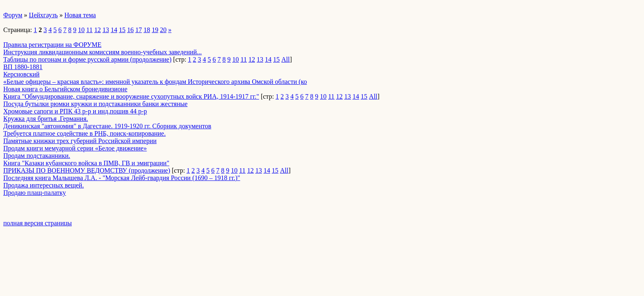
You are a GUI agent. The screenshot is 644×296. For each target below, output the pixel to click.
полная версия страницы (38, 223)
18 (147, 30)
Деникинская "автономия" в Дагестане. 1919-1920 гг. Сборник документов (107, 126)
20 (163, 30)
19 (155, 30)
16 (130, 30)
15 (122, 30)
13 (106, 30)
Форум (13, 15)
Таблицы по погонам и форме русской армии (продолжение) (87, 59)
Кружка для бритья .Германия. (46, 119)
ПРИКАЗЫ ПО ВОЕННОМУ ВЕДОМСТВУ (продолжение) (87, 170)
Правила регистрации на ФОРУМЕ (52, 45)
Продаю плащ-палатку (35, 193)
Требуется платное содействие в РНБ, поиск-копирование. (84, 133)
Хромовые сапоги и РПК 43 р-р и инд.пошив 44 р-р (75, 111)
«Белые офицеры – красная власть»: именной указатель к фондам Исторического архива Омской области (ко (155, 82)
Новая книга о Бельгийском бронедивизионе (65, 89)
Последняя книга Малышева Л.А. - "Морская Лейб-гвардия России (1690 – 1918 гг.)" (122, 178)
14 (114, 30)
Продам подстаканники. (37, 156)
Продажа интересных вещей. (44, 185)
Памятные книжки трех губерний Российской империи (80, 141)
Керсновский (21, 74)
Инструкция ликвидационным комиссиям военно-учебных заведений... (102, 52)
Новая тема (80, 15)
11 (89, 30)
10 (81, 30)
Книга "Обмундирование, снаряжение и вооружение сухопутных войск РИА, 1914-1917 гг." (131, 96)
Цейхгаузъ (43, 15)
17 (138, 30)
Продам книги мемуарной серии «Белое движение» (75, 148)
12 (97, 30)
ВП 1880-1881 (23, 67)
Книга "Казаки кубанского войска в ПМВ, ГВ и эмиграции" (86, 163)
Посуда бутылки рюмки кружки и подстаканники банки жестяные (95, 104)
